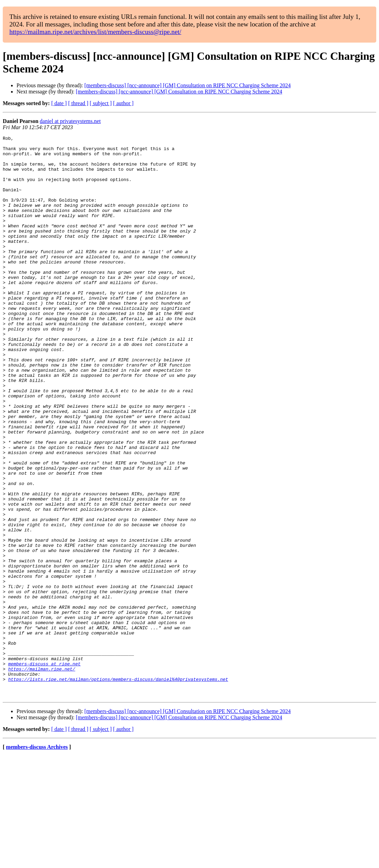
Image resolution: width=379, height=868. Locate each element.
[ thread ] (78, 103)
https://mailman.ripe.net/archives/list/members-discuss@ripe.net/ (95, 32)
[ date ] (59, 103)
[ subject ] (101, 103)
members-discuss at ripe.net (45, 770)
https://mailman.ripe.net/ (42, 776)
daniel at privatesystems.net (70, 121)
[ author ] (123, 103)
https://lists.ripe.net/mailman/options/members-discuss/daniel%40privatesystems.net (118, 788)
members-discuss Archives (37, 859)
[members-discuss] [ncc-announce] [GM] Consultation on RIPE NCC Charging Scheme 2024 (187, 85)
